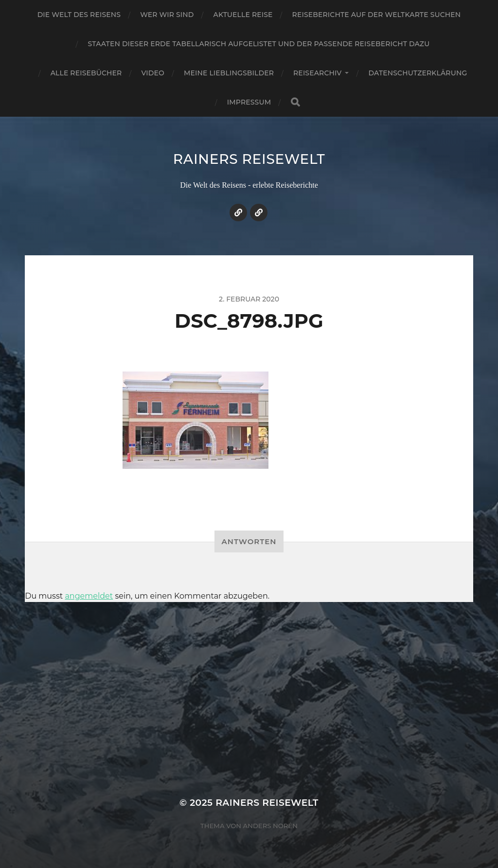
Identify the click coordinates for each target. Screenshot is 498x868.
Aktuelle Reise (243, 15)
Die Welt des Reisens (79, 15)
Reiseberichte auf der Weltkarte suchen (377, 15)
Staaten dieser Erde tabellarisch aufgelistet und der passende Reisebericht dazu (259, 44)
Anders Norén (270, 826)
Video (153, 73)
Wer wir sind (167, 15)
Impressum (249, 102)
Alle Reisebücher (86, 73)
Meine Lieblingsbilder (229, 73)
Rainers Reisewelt (249, 159)
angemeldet (89, 596)
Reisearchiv (317, 73)
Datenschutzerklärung (418, 73)
